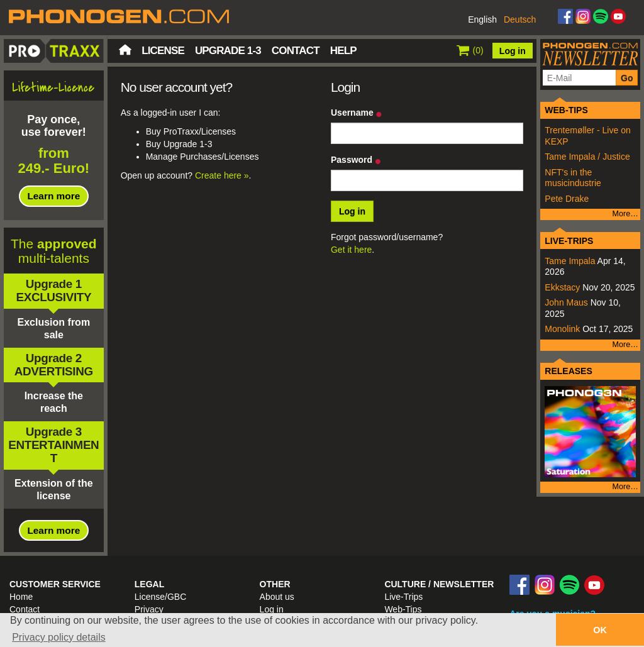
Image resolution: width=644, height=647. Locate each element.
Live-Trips (403, 597)
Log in (513, 51)
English (482, 19)
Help (343, 51)
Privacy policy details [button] (59, 637)
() (470, 50)
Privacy (149, 609)
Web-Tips (403, 609)
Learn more (53, 196)
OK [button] (600, 630)
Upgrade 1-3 (228, 51)
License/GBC (160, 597)
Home (125, 50)
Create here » (222, 175)
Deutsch (520, 19)
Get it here (351, 250)
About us (277, 597)
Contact (296, 51)
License (163, 51)
